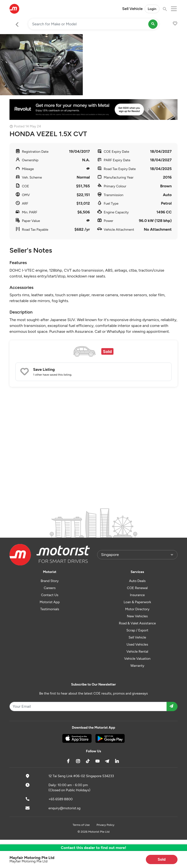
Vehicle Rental (137, 652)
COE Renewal (137, 588)
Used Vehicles (137, 644)
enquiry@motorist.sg (64, 808)
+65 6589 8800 (61, 799)
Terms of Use (81, 825)
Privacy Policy (105, 825)
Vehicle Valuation (137, 659)
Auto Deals (137, 581)
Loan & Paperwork (137, 602)
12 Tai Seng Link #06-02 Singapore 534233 (81, 776)
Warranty (137, 666)
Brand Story (50, 581)
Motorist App (50, 602)
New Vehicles (137, 616)
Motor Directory (137, 609)
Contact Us (50, 595)
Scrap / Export (137, 630)
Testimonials (50, 609)
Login (152, 9)
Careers (50, 588)
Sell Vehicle (132, 9)
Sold (162, 859)
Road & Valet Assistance (137, 623)
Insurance (137, 595)
